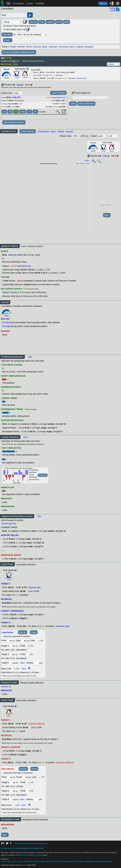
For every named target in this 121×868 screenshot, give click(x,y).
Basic (53, 132)
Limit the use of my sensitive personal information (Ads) (22, 848)
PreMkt (13, 47)
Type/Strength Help (9, 524)
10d (23, 112)
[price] (11, 641)
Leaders (50, 22)
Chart (8, 40)
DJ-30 (59, 22)
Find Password (107, 861)
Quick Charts (73, 861)
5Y (35, 112)
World (29, 47)
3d (10, 112)
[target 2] (14, 654)
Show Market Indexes (14, 122)
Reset (34, 632)
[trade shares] (38, 663)
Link (20, 104)
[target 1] (14, 783)
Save (22, 663)
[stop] (25, 641)
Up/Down (53, 47)
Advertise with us (42, 844)
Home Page (6, 861)
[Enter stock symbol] (14, 15)
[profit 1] (28, 646)
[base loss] (15, 669)
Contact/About (89, 861)
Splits (45, 47)
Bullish (61, 132)
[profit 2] (28, 654)
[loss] (38, 641)
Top (107, 215)
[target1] (14, 646)
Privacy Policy (19, 844)
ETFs (42, 22)
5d (16, 112)
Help (81, 861)
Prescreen (63, 861)
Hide (30, 357)
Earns (72, 47)
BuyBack (89, 47)
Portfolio (40, 3)
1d (4, 112)
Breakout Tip (6, 687)
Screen (30, 3)
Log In (14, 861)
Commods (63, 47)
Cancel (97, 861)
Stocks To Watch (39, 861)
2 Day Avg (43, 475)
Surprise (80, 47)
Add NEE (7, 35)
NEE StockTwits (86, 104)
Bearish (69, 132)
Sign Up (103, 3)
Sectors (33, 22)
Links (73, 104)
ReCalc (23, 632)
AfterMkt (21, 47)
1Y (29, 112)
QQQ (67, 22)
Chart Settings (58, 93)
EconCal (37, 47)
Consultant (18, 3)
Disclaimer (30, 844)
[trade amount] (13, 663)
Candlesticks (44, 132)
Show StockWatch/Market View (19, 52)
